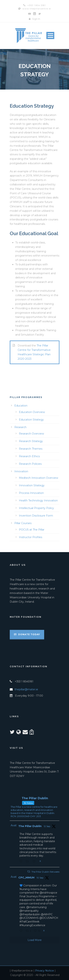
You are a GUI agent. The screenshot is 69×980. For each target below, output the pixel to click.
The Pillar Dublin (30, 826)
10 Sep (40, 878)
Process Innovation (31, 493)
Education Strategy (31, 420)
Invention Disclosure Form (36, 516)
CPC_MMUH (26, 878)
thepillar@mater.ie (26, 689)
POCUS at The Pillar (32, 530)
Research (20, 427)
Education (21, 406)
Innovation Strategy (32, 485)
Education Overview (32, 412)
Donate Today (27, 634)
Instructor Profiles (31, 537)
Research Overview (31, 434)
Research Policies (30, 464)
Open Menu (50, 35)
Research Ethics (29, 456)
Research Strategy (31, 441)
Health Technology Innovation (38, 501)
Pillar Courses (23, 523)
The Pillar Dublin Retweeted (46, 872)
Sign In (36, 19)
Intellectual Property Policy (36, 508)
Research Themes (31, 449)
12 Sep (47, 826)
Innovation (21, 471)
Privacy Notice (45, 971)
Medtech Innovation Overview (39, 478)
